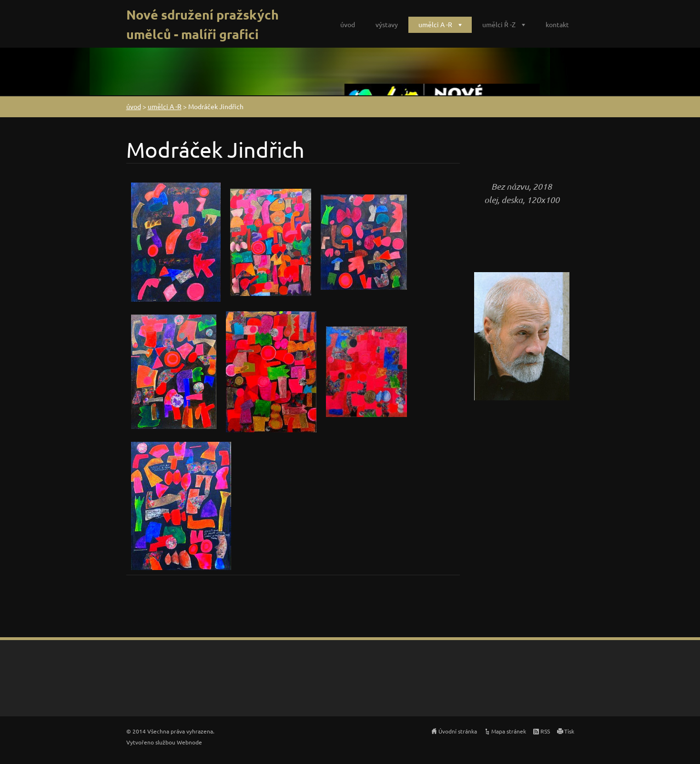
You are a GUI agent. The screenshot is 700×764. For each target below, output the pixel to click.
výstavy (387, 24)
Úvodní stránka (458, 731)
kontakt (557, 24)
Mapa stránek (509, 731)
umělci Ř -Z (499, 24)
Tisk (569, 731)
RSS (545, 731)
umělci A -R (435, 24)
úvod (348, 24)
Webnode (189, 742)
